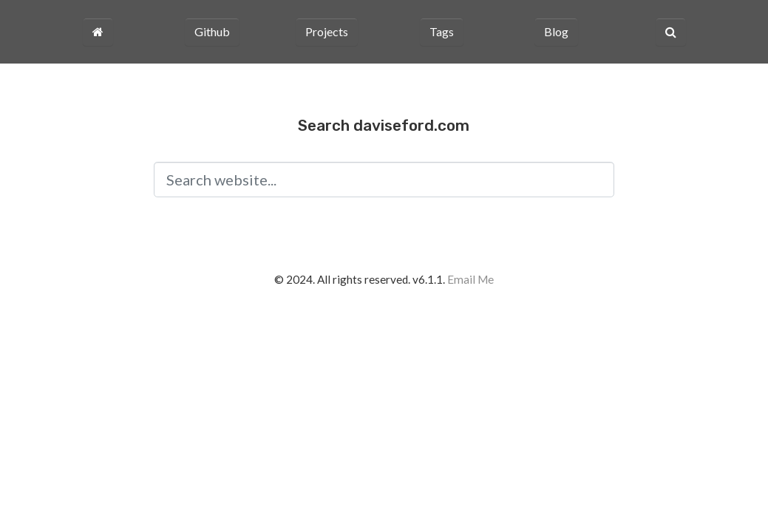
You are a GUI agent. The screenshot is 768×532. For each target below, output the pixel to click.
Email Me (470, 279)
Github (212, 31)
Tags (442, 31)
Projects (327, 31)
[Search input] (384, 180)
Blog (556, 31)
